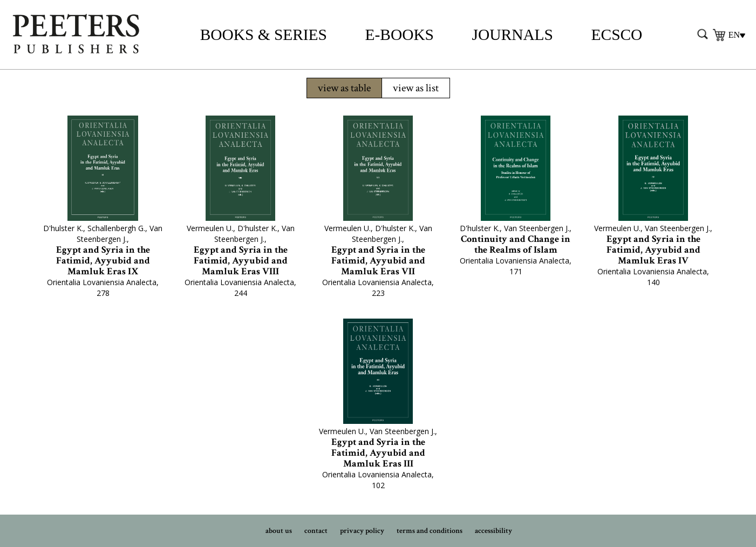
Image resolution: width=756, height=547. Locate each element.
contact (316, 531)
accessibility (493, 531)
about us (279, 531)
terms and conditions (430, 531)
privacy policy (362, 531)
